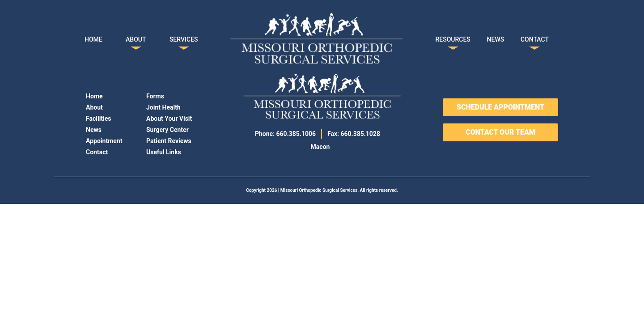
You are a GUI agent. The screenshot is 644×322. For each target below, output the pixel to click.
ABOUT (136, 38)
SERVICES (184, 38)
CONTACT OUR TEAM (500, 132)
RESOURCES (453, 38)
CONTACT (535, 38)
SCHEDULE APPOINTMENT (500, 107)
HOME (93, 38)
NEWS (496, 38)
